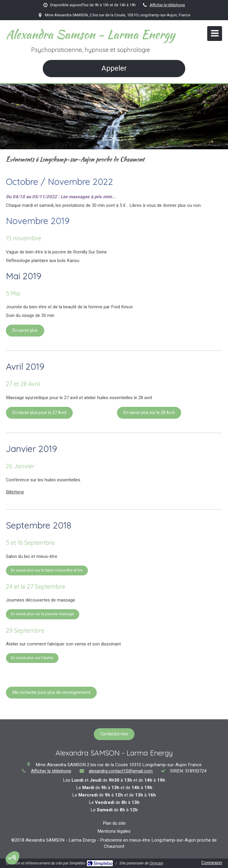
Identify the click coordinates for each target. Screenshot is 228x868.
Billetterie (15, 492)
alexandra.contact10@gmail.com (121, 771)
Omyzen (156, 863)
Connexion (212, 863)
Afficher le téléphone (167, 5)
